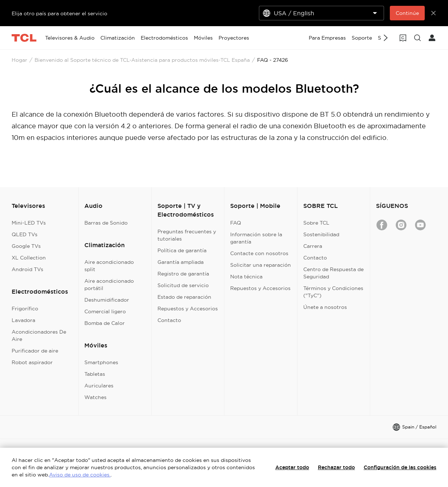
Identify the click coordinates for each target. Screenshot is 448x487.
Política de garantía (182, 250)
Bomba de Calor (105, 323)
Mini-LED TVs (29, 223)
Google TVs (26, 246)
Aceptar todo (292, 467)
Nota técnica (246, 277)
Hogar (19, 60)
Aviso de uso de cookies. (80, 475)
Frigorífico (25, 309)
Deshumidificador (107, 300)
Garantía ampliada (181, 262)
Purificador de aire (35, 351)
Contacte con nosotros (259, 253)
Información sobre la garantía (256, 238)
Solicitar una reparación (261, 265)
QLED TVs (25, 234)
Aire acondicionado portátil (109, 285)
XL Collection (29, 258)
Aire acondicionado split (109, 266)
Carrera (313, 246)
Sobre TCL (316, 223)
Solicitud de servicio (183, 285)
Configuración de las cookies (400, 467)
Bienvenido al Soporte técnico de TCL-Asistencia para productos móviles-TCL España (142, 60)
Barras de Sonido (106, 223)
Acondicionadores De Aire (39, 335)
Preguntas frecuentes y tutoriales (187, 235)
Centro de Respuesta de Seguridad (333, 273)
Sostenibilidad (321, 234)
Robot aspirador (32, 362)
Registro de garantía (183, 274)
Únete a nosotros (325, 307)
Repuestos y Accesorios (188, 309)
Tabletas (95, 374)
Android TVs (27, 269)
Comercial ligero (105, 311)
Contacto (169, 320)
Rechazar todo (336, 467)
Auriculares (99, 386)
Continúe (407, 13)
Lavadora (23, 320)
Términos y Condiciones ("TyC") (333, 292)
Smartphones (101, 362)
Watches (95, 397)
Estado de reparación (184, 297)
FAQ (236, 223)
